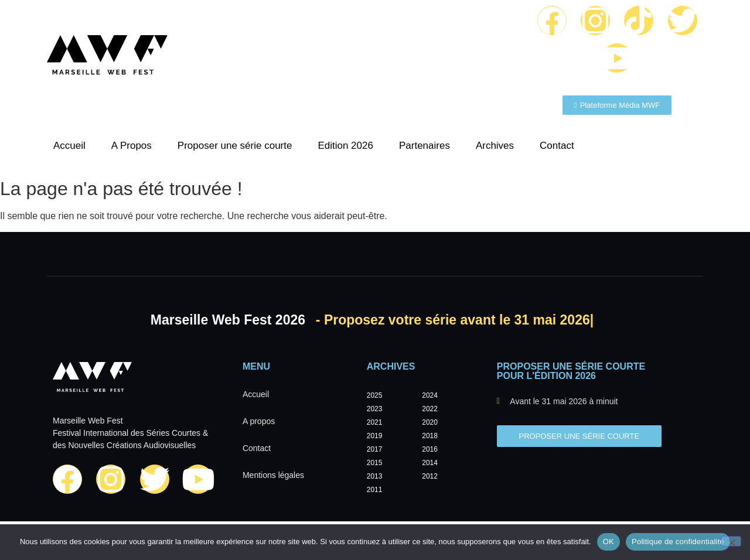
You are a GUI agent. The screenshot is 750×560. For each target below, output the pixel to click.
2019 (375, 436)
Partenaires (425, 146)
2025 (375, 395)
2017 (375, 449)
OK (608, 542)
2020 (430, 422)
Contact (557, 146)
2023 (375, 409)
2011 (375, 490)
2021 (375, 422)
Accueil (69, 146)
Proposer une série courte (235, 146)
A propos (259, 421)
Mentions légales (273, 475)
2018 (430, 436)
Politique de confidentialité (678, 542)
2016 (430, 449)
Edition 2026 (345, 146)
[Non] (731, 541)
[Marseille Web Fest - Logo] (107, 58)
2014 (430, 463)
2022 (430, 409)
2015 (375, 463)
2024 (430, 395)
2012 (430, 476)
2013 (375, 476)
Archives (495, 146)
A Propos (132, 146)
